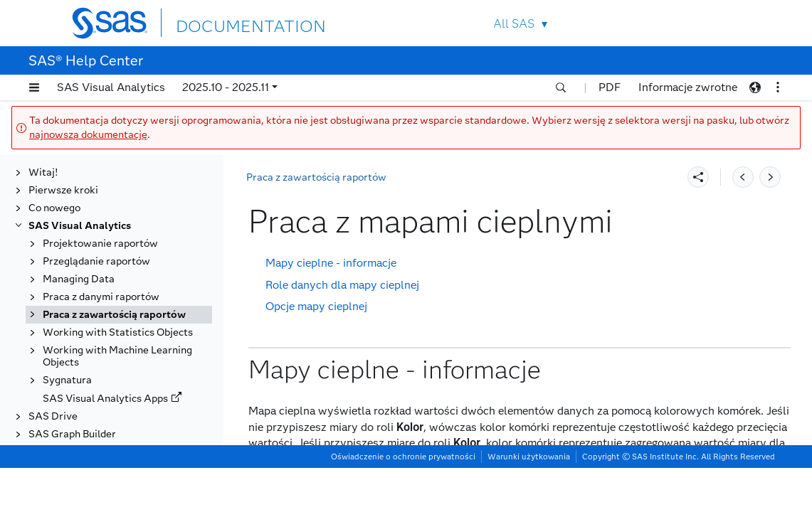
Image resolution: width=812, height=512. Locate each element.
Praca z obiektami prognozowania (99, 457)
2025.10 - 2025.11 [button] (226, 87)
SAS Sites (711, 23)
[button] (34, 87)
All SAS (514, 24)
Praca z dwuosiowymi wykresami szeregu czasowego (130, 231)
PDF (610, 87)
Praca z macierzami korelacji (123, 308)
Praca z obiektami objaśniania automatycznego (126, 427)
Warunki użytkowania (529, 501)
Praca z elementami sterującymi (132, 255)
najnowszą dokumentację (88, 135)
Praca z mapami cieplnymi (120, 326)
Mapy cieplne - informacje (331, 263)
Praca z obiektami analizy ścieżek (116, 398)
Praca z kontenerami (105, 290)
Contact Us (678, 23)
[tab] (133, 326)
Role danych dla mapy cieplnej (342, 285)
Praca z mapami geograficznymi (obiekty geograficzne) (131, 350)
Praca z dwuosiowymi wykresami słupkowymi (112, 201)
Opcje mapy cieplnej (316, 306)
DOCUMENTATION (228, 22)
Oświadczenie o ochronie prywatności (403, 501)
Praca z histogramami (107, 273)
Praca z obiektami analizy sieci (128, 374)
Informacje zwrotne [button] (688, 87)
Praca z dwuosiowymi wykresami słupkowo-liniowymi (132, 171)
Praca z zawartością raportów (316, 177)
